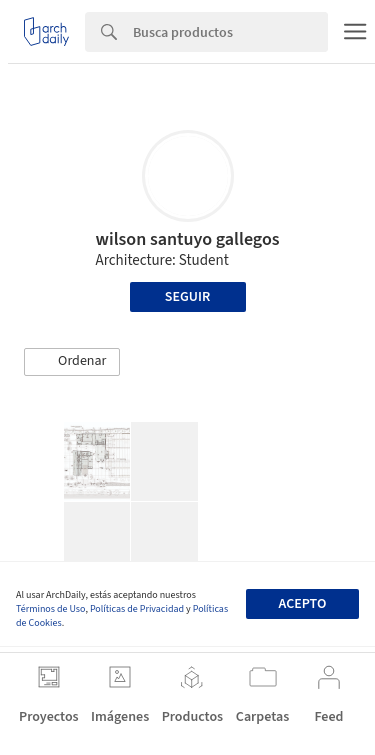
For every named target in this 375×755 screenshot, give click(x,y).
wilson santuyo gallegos (188, 239)
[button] (72, 362)
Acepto (302, 604)
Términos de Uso (50, 609)
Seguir (187, 297)
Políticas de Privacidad (137, 609)
